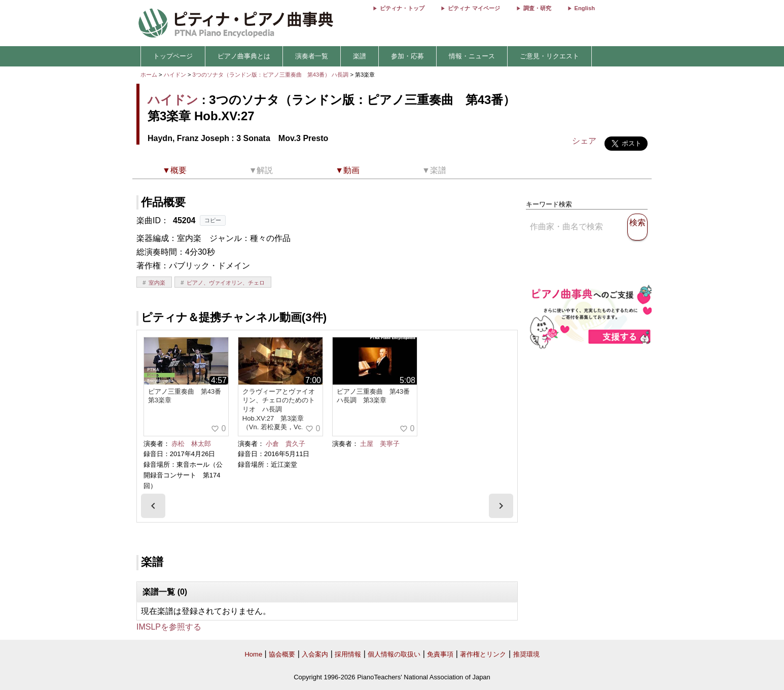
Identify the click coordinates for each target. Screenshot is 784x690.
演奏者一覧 (312, 56)
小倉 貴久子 (286, 444)
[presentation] (153, 506)
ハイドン (175, 75)
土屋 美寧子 (380, 444)
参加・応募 (407, 56)
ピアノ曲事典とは (244, 56)
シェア (584, 141)
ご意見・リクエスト (549, 56)
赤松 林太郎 (191, 444)
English (585, 8)
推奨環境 (526, 654)
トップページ (173, 56)
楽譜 (360, 56)
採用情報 (348, 654)
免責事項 (440, 654)
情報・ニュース (472, 56)
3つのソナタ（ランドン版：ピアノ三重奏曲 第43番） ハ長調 (271, 75)
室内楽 (157, 283)
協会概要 (282, 654)
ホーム (149, 75)
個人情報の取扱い (394, 654)
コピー (213, 220)
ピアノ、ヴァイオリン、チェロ (226, 283)
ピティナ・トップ (402, 8)
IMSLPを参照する (169, 627)
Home (253, 654)
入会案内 (315, 654)
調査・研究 (537, 8)
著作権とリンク (483, 654)
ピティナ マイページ (474, 8)
